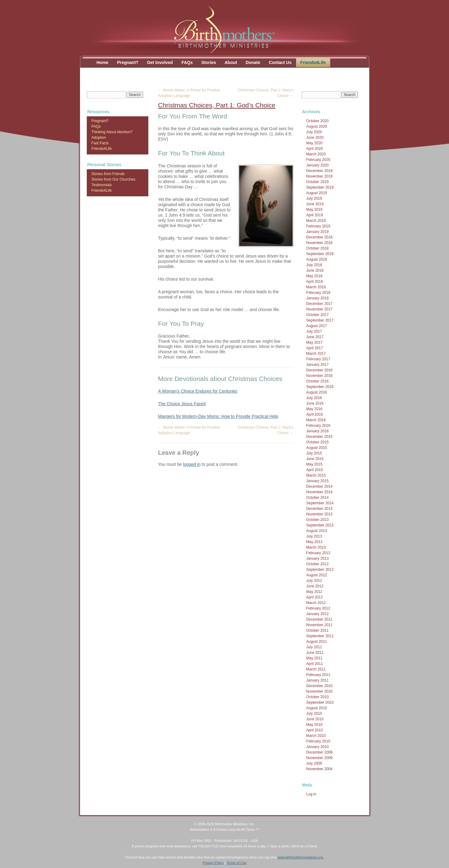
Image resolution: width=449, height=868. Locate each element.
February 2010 (318, 741)
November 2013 (319, 514)
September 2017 (320, 320)
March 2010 (316, 736)
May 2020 (314, 143)
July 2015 (314, 453)
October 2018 (317, 248)
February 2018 (318, 293)
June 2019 (315, 204)
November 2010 (319, 691)
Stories (208, 62)
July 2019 (314, 198)
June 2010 (315, 719)
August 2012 (317, 575)
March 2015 (316, 475)
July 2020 (314, 132)
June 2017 (315, 337)
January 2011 (317, 680)
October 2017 (317, 315)
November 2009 (319, 758)
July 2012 (314, 581)
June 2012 (315, 586)
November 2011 (319, 625)
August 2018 (317, 259)
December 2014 (319, 486)
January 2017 (317, 365)
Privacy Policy (213, 863)
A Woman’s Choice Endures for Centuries (198, 391)
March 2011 (316, 669)
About (231, 62)
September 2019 (320, 187)
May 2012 (314, 592)
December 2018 (319, 237)
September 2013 (320, 525)
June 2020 (315, 138)
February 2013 (318, 553)
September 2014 (320, 503)
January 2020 (317, 165)
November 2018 (319, 243)
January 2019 (317, 232)
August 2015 (317, 448)
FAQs (187, 62)
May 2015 (314, 464)
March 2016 (316, 420)
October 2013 (317, 520)
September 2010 (320, 702)
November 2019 (319, 176)
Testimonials (102, 185)
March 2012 (316, 603)
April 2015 (315, 470)
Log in (311, 794)
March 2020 (316, 154)
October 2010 (317, 697)
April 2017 (315, 348)
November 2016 (319, 376)
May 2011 (314, 658)
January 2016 (317, 431)
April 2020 (315, 149)
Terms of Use (237, 863)
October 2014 (317, 498)
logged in (192, 464)
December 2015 (319, 437)
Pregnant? (128, 62)
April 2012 (315, 597)
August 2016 (317, 392)
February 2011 (318, 675)
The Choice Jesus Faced (182, 404)
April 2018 (315, 282)
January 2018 (317, 298)
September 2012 (320, 570)
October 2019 (317, 182)
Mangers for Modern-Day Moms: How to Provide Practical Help (218, 416)
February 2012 (318, 608)
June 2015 (315, 459)
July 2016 (314, 398)
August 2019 (317, 193)
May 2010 (314, 725)
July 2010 (314, 714)
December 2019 (319, 171)
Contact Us (280, 62)
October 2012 (317, 564)
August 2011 (317, 642)
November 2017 (319, 309)
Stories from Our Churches (113, 179)
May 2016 (314, 409)
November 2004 (319, 769)
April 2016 (315, 414)
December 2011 (319, 619)
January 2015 (317, 481)
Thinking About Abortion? (112, 132)
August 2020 (317, 126)
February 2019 (318, 226)
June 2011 (315, 653)
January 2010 (317, 747)
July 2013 (314, 536)
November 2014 (319, 492)
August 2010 (317, 708)
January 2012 (317, 614)
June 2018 (315, 270)
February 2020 (318, 160)
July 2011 (314, 647)
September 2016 (320, 387)
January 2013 (317, 558)
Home (103, 62)
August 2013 (317, 531)
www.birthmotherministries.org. (301, 857)
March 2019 (316, 221)
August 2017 (317, 326)
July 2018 (314, 265)
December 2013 (319, 509)
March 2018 (316, 287)
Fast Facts (100, 143)
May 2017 (314, 342)
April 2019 (315, 215)
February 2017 (318, 359)
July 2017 (314, 331)
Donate (253, 62)
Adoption (99, 138)
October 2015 (317, 442)
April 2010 (315, 730)
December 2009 (319, 752)
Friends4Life (313, 62)
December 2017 (319, 304)
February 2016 (318, 426)
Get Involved (160, 62)
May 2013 (314, 542)
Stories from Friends (108, 174)
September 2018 (320, 254)
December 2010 (319, 686)
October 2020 (317, 121)
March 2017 (316, 354)
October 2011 (317, 630)
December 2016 (319, 370)
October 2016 (317, 381)
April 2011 (315, 664)
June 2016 (315, 403)
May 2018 (314, 276)
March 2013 (316, 547)
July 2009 (314, 763)
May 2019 (314, 210)
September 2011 (320, 636)
